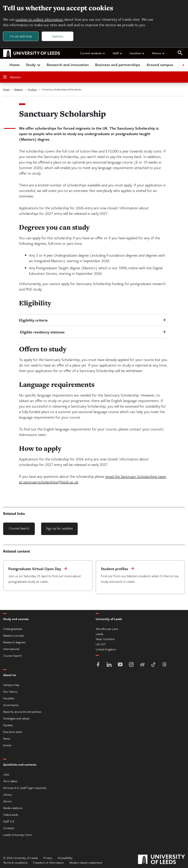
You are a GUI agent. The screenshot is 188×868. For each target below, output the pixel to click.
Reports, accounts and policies (22, 712)
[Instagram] (131, 665)
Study (34, 65)
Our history (10, 691)
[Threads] (164, 665)
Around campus (160, 65)
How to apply (40, 448)
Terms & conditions (15, 862)
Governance (11, 705)
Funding (32, 90)
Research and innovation (68, 65)
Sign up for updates (59, 528)
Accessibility (65, 858)
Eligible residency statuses (42, 332)
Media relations (13, 808)
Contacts (9, 828)
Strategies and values (16, 718)
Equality (8, 725)
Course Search (19, 528)
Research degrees (14, 642)
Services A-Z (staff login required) (25, 788)
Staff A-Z (9, 821)
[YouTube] (120, 665)
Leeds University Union (18, 835)
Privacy (48, 858)
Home (15, 65)
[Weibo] (142, 665)
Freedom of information (48, 862)
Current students (93, 53)
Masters (12, 77)
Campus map (11, 685)
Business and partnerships (118, 65)
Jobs (6, 774)
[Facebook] (98, 665)
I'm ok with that (21, 36)
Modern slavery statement (86, 862)
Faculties (137, 53)
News (7, 738)
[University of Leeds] (161, 860)
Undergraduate (13, 629)
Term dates (10, 781)
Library (8, 794)
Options (58, 36)
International (11, 649)
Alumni (158, 53)
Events (7, 745)
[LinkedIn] (109, 665)
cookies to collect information (40, 19)
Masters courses (13, 635)
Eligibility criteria (33, 320)
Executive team (13, 732)
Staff (118, 53)
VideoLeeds (11, 815)
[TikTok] (153, 665)
